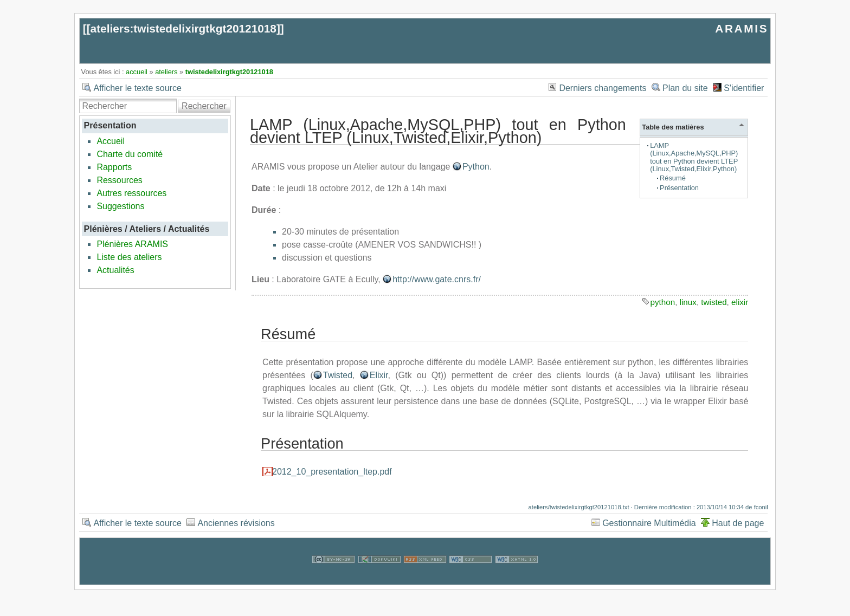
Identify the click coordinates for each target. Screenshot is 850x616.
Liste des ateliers (129, 257)
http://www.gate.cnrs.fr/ (437, 279)
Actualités (115, 270)
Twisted (338, 375)
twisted (714, 302)
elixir (740, 302)
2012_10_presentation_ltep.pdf (332, 472)
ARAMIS (742, 28)
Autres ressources (131, 193)
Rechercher (204, 106)
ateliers (166, 72)
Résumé (673, 178)
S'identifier (744, 88)
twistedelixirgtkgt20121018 (229, 72)
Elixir (379, 375)
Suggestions (120, 206)
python (663, 302)
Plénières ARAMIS (132, 244)
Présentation (679, 188)
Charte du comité (130, 154)
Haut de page (738, 523)
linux (688, 302)
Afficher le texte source (137, 88)
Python (476, 167)
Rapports (114, 167)
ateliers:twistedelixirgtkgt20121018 (183, 28)
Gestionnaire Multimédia (649, 523)
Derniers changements (603, 88)
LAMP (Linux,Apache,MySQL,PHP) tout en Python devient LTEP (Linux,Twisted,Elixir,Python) (694, 157)
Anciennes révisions (236, 523)
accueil (137, 72)
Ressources (119, 180)
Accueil (111, 141)
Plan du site (685, 88)
